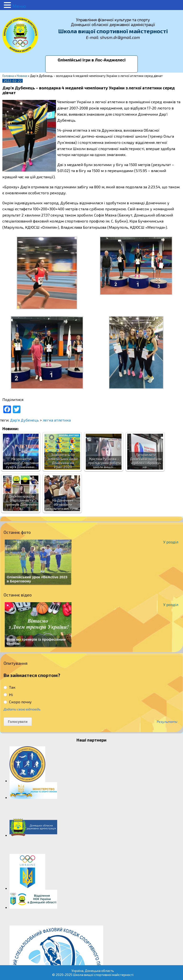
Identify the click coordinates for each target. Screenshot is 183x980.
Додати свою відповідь (22, 709)
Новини (22, 76)
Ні (8, 695)
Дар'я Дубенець (24, 420)
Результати (167, 722)
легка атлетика (57, 420)
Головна (8, 76)
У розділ (171, 542)
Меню (19, 6)
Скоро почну (18, 702)
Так (10, 687)
